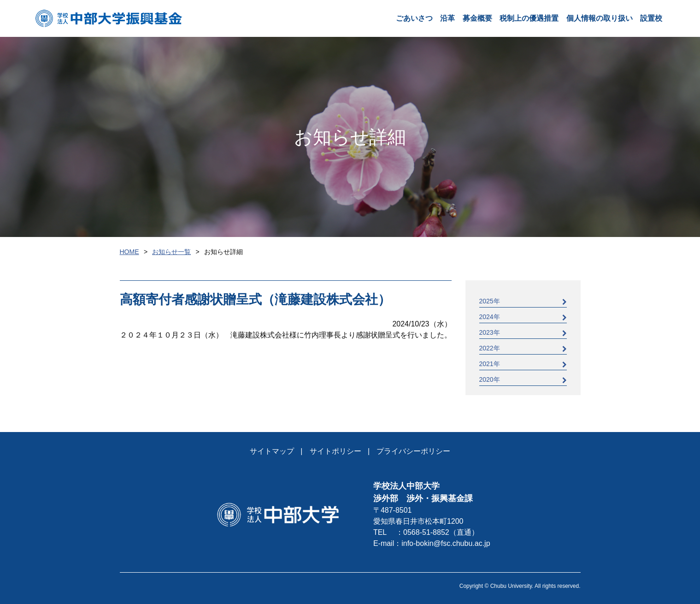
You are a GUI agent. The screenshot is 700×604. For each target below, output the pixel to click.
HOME (129, 252)
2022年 (523, 348)
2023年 (523, 333)
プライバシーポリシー (413, 451)
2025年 (523, 301)
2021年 (523, 364)
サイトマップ (272, 451)
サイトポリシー (335, 451)
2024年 (523, 317)
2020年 (523, 380)
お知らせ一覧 (171, 252)
